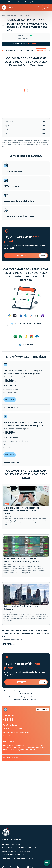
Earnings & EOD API (14, 50)
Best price (41, 50)
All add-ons (26, 345)
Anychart (48, 112)
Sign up (46, 8)
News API (30, 50)
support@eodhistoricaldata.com (20, 859)
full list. (33, 750)
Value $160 (42, 710)
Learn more (41, 2)
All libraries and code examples (26, 324)
